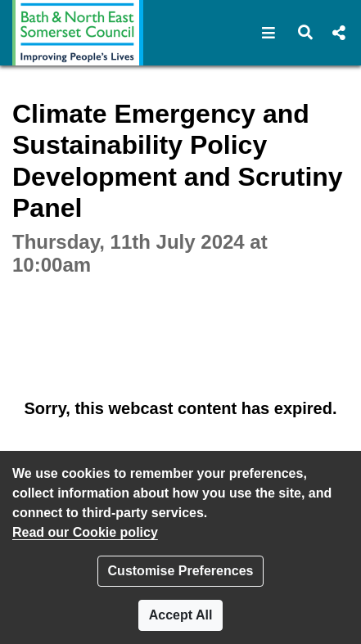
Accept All (181, 615)
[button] (269, 33)
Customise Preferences (181, 571)
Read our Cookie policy (85, 532)
